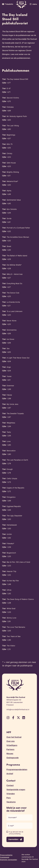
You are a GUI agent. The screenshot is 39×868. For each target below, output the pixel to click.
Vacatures (11, 802)
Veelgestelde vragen (16, 790)
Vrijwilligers (12, 745)
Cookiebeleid (5, 857)
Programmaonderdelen (17, 769)
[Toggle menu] (33, 4)
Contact (10, 785)
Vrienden (11, 794)
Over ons (11, 741)
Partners (10, 749)
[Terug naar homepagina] (21, 4)
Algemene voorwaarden (8, 860)
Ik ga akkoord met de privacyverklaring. (16, 833)
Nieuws (10, 754)
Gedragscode (13, 758)
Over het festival (14, 737)
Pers (9, 798)
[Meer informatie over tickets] (8, 4)
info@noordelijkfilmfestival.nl (18, 709)
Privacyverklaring (6, 855)
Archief (10, 774)
